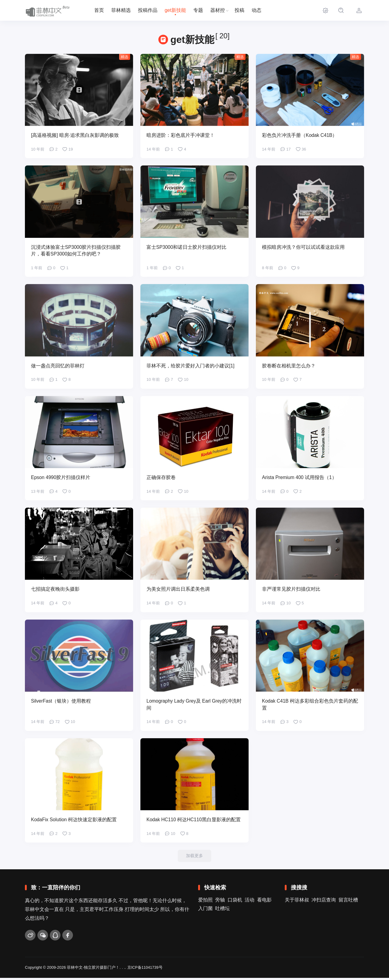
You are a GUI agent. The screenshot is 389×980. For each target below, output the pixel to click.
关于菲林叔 (297, 902)
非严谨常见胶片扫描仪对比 (291, 590)
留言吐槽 (348, 902)
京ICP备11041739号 (145, 970)
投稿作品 (148, 10)
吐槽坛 (222, 910)
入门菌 (205, 910)
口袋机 (235, 902)
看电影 (264, 902)
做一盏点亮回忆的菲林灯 (58, 366)
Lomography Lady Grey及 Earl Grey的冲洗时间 (193, 706)
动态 (256, 10)
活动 (250, 902)
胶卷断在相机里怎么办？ (289, 366)
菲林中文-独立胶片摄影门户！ (93, 970)
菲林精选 (121, 10)
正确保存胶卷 (161, 478)
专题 (198, 10)
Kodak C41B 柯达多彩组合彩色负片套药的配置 (308, 706)
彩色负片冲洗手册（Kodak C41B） (300, 136)
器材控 (218, 10)
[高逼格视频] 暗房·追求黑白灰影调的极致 (75, 136)
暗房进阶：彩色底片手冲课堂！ (181, 136)
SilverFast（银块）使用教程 (61, 702)
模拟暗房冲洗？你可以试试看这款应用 (303, 247)
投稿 (239, 10)
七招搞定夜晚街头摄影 (55, 590)
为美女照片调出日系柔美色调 (178, 590)
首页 (99, 10)
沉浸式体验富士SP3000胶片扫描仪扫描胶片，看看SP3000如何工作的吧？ (76, 251)
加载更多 (194, 858)
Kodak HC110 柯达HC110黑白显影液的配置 (194, 821)
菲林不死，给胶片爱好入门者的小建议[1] (191, 366)
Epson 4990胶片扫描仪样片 (61, 478)
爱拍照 (205, 902)
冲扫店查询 (324, 902)
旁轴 (220, 902)
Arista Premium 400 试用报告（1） (300, 478)
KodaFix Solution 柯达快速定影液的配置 (74, 821)
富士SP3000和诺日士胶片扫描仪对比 (187, 247)
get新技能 (175, 10)
